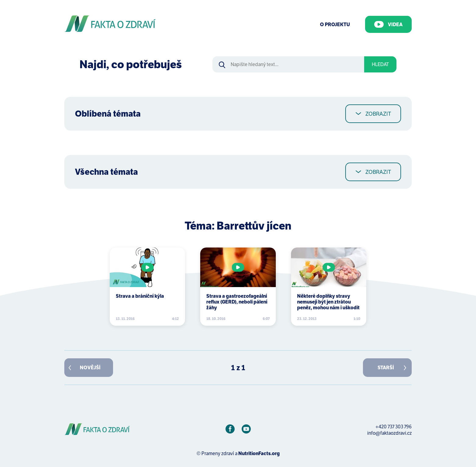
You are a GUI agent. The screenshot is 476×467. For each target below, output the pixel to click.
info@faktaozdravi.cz (389, 433)
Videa (388, 24)
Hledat (380, 64)
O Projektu (335, 25)
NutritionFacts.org (259, 453)
